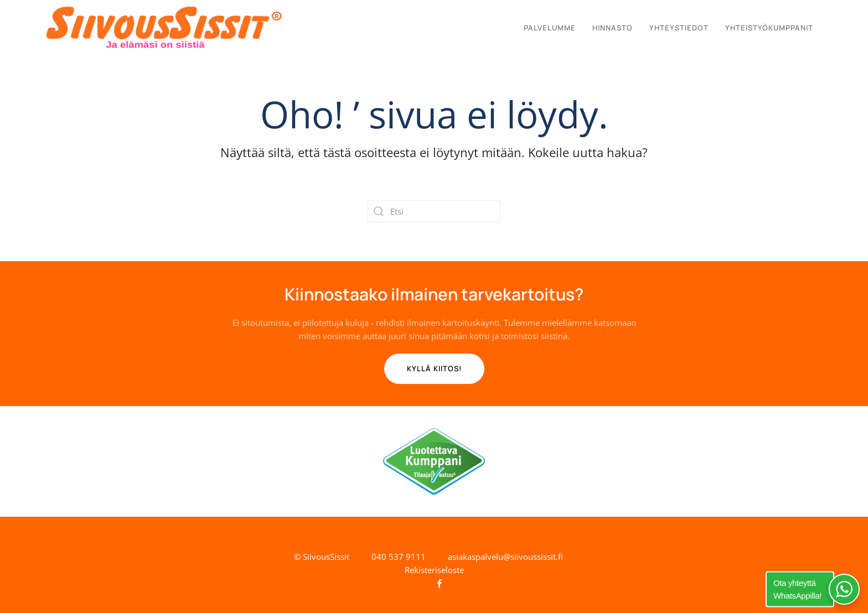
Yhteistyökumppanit (769, 28)
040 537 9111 (399, 557)
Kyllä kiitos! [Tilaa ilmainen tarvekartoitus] (434, 368)
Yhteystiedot (679, 28)
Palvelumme (550, 28)
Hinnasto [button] (613, 28)
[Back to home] (164, 28)
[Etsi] (434, 211)
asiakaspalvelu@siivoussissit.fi (505, 557)
